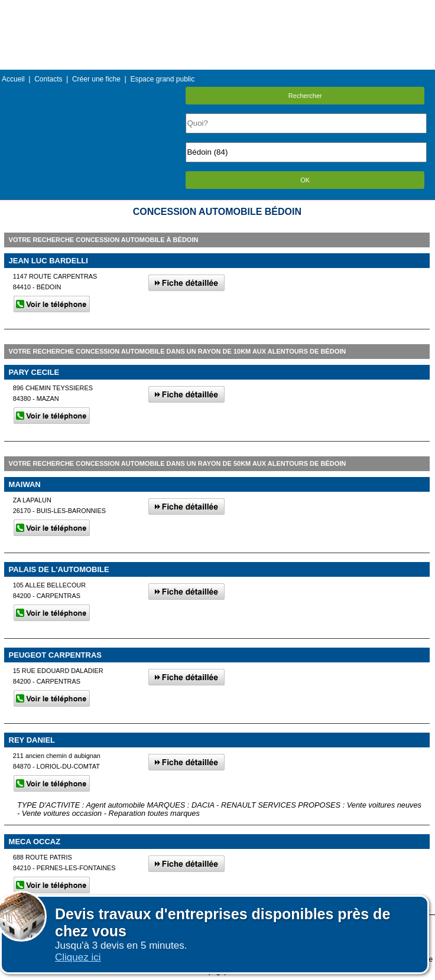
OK (305, 180)
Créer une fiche (96, 79)
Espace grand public (162, 79)
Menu (218, 9)
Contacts (48, 79)
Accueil (13, 79)
